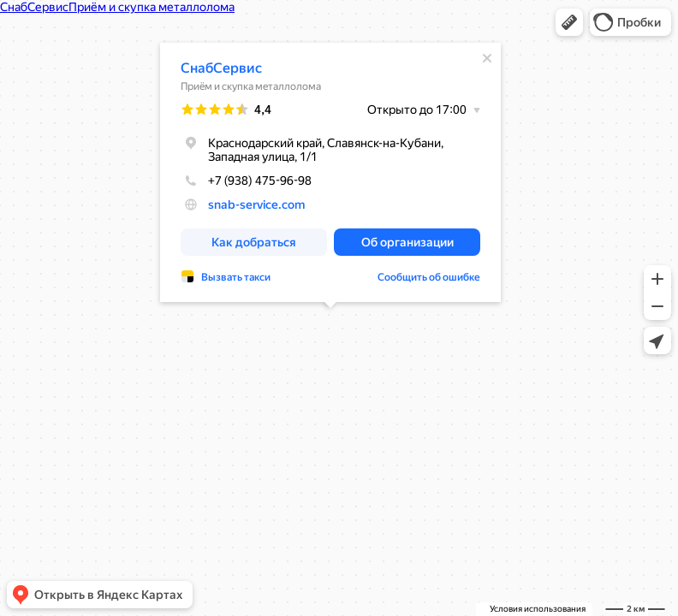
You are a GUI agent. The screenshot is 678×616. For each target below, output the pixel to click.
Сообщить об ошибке (429, 277)
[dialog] (330, 172)
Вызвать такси (236, 277)
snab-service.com (256, 204)
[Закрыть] (487, 58)
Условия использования (538, 609)
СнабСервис (221, 68)
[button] (569, 22)
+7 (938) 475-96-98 (246, 181)
